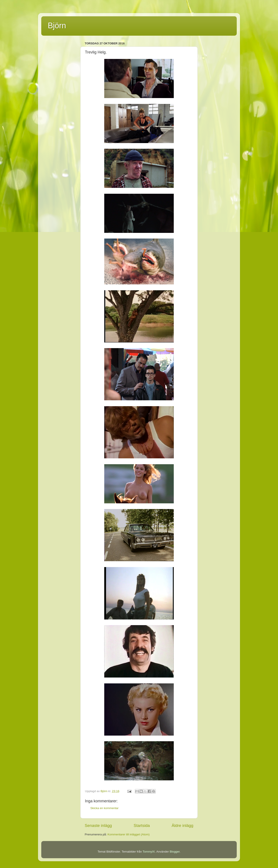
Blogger (175, 852)
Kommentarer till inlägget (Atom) (129, 834)
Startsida (142, 825)
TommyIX (149, 852)
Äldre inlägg (182, 825)
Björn (57, 26)
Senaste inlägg (98, 825)
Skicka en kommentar (104, 808)
